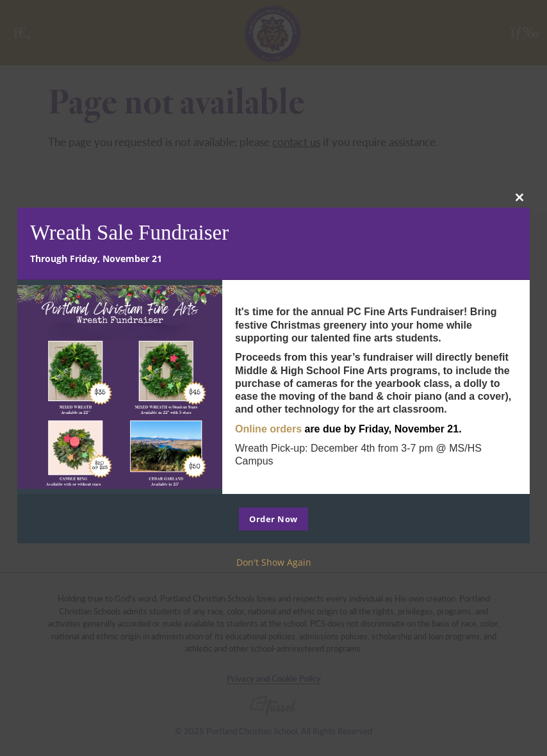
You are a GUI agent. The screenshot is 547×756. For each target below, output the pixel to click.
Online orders (268, 429)
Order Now (273, 519)
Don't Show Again (274, 562)
